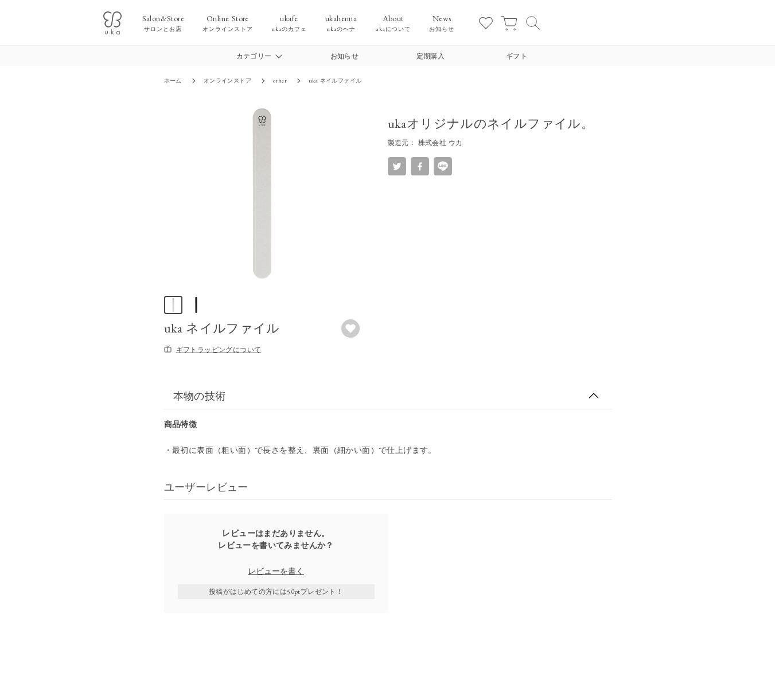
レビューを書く (276, 571)
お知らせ (345, 56)
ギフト (517, 56)
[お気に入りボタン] (350, 329)
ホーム (173, 81)
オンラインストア (227, 81)
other (280, 81)
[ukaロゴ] (112, 23)
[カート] (509, 23)
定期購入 (431, 56)
